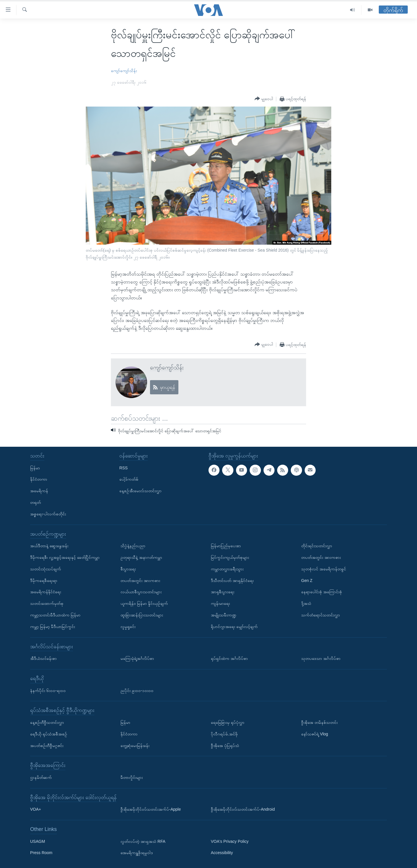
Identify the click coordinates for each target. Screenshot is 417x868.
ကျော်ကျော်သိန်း (124, 71)
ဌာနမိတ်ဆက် (41, 777)
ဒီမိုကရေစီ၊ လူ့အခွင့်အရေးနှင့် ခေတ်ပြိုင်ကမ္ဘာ (65, 557)
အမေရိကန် (39, 491)
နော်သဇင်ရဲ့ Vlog (315, 734)
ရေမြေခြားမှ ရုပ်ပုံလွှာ (228, 722)
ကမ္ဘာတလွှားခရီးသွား (227, 569)
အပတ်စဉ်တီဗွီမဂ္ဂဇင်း (47, 745)
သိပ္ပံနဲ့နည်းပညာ (133, 546)
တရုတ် (35, 502)
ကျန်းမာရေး (220, 603)
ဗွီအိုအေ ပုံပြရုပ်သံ (225, 745)
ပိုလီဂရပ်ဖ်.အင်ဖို (224, 734)
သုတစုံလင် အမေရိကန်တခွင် (324, 569)
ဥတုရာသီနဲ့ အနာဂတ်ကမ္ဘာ (141, 557)
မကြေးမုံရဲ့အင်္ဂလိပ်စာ (137, 658)
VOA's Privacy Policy (230, 841)
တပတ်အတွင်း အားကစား (140, 580)
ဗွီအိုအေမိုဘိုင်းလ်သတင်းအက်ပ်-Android (243, 809)
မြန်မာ (35, 468)
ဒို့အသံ (306, 603)
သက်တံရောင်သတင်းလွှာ (321, 615)
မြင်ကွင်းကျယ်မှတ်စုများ (230, 557)
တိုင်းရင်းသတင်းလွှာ (317, 546)
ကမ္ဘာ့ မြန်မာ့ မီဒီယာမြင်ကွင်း (53, 627)
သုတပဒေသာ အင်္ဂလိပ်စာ (321, 658)
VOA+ (36, 809)
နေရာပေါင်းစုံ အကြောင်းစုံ (322, 592)
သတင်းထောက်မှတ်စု (47, 603)
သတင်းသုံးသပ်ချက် (46, 569)
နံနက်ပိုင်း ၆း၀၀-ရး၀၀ (48, 690)
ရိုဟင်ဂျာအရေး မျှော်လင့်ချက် (234, 627)
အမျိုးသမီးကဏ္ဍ (224, 615)
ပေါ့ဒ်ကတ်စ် (129, 479)
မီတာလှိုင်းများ (132, 777)
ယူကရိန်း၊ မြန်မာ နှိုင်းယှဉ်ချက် (144, 603)
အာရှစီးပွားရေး (223, 592)
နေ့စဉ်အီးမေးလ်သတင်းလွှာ (140, 491)
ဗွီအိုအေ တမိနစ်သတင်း (319, 722)
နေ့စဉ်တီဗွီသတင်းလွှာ (47, 722)
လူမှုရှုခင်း (128, 627)
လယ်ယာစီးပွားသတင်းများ (141, 592)
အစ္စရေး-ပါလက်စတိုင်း (48, 514)
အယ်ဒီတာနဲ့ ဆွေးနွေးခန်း (49, 546)
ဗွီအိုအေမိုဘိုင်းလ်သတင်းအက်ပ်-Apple (151, 809)
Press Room (41, 853)
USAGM (38, 841)
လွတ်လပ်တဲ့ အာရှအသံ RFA (143, 841)
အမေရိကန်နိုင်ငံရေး (46, 592)
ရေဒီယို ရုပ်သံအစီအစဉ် (49, 734)
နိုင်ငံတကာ (39, 479)
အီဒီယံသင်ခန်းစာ (43, 658)
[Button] (264, 99)
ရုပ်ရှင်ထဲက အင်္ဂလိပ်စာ (229, 658)
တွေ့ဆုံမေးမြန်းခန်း (135, 745)
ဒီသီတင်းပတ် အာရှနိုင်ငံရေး (232, 580)
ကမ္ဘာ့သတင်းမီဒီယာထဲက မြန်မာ (55, 615)
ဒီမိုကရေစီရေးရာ (44, 580)
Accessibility (222, 853)
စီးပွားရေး (128, 569)
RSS (124, 468)
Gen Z (307, 580)
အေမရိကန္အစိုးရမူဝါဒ (137, 853)
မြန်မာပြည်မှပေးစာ (226, 546)
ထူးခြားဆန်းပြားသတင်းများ (142, 615)
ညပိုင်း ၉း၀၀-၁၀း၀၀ (137, 690)
